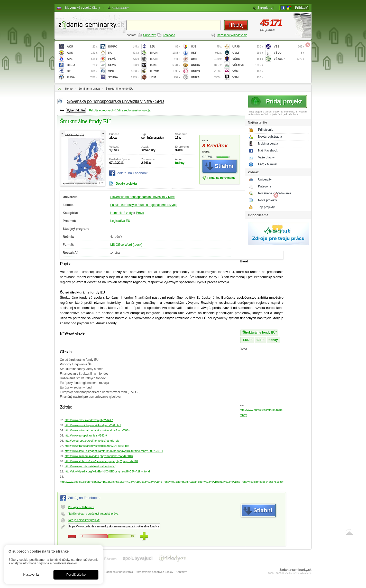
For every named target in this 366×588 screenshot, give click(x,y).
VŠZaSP (289, 59)
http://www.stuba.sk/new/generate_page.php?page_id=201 (101, 461)
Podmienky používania (119, 572)
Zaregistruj (266, 8)
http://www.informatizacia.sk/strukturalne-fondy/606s (97, 430)
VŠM (248, 71)
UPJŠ (248, 47)
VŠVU (289, 53)
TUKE (165, 65)
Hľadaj (236, 25)
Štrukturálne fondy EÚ (120, 89)
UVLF (248, 53)
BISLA (82, 65)
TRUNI (165, 59)
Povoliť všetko (76, 575)
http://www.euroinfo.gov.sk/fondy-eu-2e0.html (93, 425)
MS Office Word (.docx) (126, 245)
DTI (82, 71)
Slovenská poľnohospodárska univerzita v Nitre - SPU (115, 101)
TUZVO (165, 71)
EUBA (82, 77)
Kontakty (181, 572)
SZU (165, 47)
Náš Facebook (268, 150)
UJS (206, 47)
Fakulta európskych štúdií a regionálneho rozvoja (120, 110)
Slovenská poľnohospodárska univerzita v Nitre (142, 197)
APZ (82, 59)
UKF (206, 53)
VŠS (289, 47)
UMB (206, 59)
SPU (123, 71)
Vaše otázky (266, 157)
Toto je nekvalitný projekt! (84, 520)
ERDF (247, 340)
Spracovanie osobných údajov (154, 572)
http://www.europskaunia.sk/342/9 (86, 435)
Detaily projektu (126, 183)
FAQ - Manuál (268, 164)
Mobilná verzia (268, 144)
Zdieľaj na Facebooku (133, 173)
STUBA (123, 77)
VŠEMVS (248, 65)
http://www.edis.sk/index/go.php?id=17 (89, 420)
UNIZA (206, 77)
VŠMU (248, 77)
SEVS (123, 65)
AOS (82, 53)
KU (123, 53)
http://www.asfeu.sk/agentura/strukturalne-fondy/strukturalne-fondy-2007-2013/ (114, 451)
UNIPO (206, 71)
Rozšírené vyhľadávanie (232, 35)
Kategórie (169, 35)
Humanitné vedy (121, 213)
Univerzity (149, 35)
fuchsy (180, 163)
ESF (260, 340)
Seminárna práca (89, 89)
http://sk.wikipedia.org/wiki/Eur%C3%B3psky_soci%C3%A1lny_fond (107, 471)
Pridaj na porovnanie (221, 178)
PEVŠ (123, 59)
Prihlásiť (301, 8)
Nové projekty (267, 200)
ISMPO (123, 47)
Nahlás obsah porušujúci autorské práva (93, 514)
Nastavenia (31, 575)
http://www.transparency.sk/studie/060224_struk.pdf (97, 446)
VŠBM (248, 59)
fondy (274, 340)
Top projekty (266, 207)
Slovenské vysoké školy (82, 8)
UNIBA (206, 65)
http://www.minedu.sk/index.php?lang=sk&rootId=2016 (99, 456)
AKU (82, 47)
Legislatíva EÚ (120, 221)
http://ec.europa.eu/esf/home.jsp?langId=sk (92, 441)
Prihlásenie (266, 130)
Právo (140, 213)
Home (69, 89)
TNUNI (165, 53)
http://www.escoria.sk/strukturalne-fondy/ (90, 466)
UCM (165, 77)
